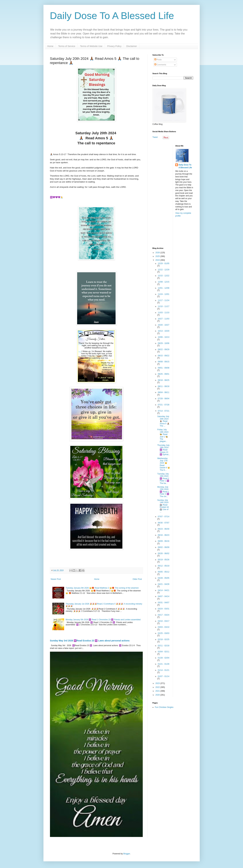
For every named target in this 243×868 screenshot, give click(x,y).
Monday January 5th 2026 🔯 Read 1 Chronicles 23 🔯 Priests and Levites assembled (103, 620)
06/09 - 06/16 (163, 541)
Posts (158, 60)
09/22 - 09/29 (163, 349)
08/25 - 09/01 (163, 374)
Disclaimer (132, 46)
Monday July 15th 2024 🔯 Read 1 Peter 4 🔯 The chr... (163, 492)
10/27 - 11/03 (163, 319)
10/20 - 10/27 (163, 325)
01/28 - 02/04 (163, 658)
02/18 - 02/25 (163, 639)
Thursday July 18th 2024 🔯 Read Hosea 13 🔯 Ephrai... (164, 450)
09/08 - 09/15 (163, 362)
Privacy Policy (114, 46)
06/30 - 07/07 (163, 523)
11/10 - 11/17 (163, 306)
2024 (158, 260)
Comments (160, 65)
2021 (158, 691)
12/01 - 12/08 (163, 288)
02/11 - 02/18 (163, 646)
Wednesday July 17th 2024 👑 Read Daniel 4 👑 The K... (163, 464)
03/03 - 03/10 (163, 627)
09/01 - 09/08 (163, 368)
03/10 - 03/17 (163, 621)
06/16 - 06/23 (163, 535)
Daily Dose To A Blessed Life (112, 16)
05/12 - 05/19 (163, 566)
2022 (158, 687)
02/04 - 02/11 (163, 652)
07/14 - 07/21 (163, 411)
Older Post (137, 579)
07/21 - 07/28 (163, 405)
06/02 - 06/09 (163, 547)
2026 (158, 253)
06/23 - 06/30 (163, 529)
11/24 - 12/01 (163, 294)
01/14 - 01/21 (163, 670)
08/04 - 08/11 (163, 392)
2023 (158, 683)
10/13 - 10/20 (163, 331)
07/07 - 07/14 (163, 517)
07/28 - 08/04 (163, 399)
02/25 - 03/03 (163, 633)
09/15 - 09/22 (163, 356)
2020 (158, 695)
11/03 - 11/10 (163, 313)
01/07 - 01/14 (163, 676)
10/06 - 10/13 (163, 337)
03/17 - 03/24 (163, 615)
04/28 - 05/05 (163, 578)
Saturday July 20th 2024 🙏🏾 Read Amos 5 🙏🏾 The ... (163, 421)
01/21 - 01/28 (163, 664)
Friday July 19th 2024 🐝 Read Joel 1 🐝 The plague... (163, 435)
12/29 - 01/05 (163, 263)
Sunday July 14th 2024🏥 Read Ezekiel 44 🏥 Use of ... (163, 506)
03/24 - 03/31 (163, 609)
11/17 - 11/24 (163, 300)
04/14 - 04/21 (163, 590)
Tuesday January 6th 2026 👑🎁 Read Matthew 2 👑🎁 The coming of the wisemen (102, 588)
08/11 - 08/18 (163, 386)
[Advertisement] (173, 194)
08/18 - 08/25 (163, 380)
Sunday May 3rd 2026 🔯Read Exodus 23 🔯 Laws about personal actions (90, 641)
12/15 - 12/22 (163, 276)
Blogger (127, 854)
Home (50, 46)
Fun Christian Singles (164, 707)
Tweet (155, 137)
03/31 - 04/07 (163, 603)
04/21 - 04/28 (163, 584)
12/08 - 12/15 (163, 282)
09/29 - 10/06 (163, 343)
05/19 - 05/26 (163, 560)
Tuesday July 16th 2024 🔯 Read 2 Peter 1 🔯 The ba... (163, 479)
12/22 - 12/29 (163, 270)
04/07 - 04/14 (163, 596)
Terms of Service (67, 46)
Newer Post (56, 579)
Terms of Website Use (91, 46)
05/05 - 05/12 (163, 572)
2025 (158, 256)
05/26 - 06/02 (163, 553)
